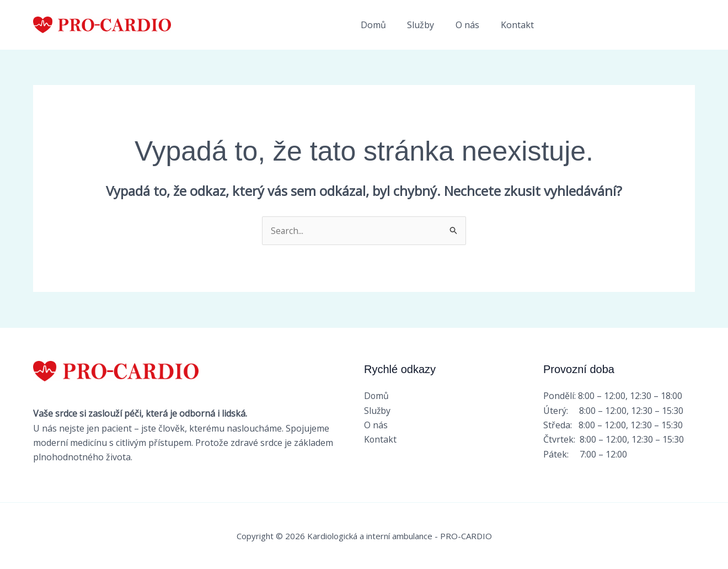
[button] (625, 25)
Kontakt (519, 25)
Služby (430, 25)
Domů (386, 25)
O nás (473, 25)
